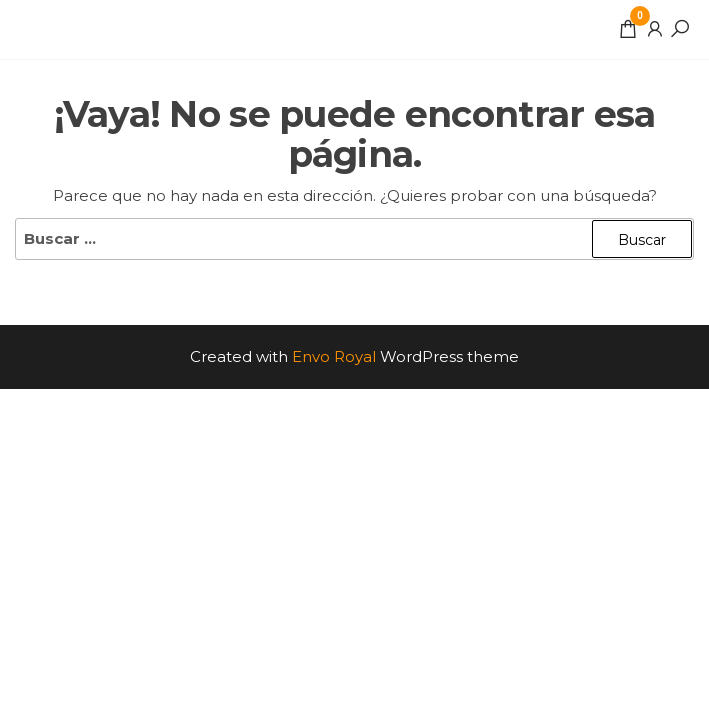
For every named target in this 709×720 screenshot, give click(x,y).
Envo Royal (334, 356)
